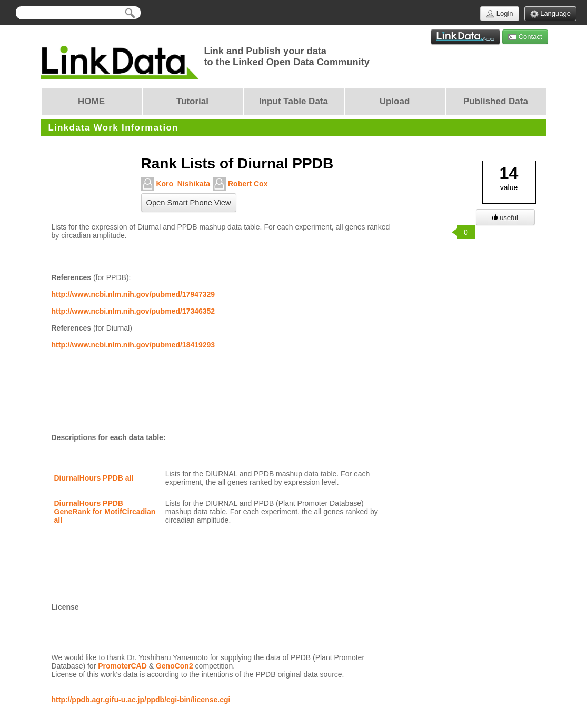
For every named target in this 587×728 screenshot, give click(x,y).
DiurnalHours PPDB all (94, 478)
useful (505, 218)
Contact (525, 37)
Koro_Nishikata (176, 184)
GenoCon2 (175, 666)
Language (550, 14)
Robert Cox (240, 184)
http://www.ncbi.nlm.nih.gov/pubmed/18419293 (133, 345)
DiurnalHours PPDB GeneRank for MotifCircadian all (106, 512)
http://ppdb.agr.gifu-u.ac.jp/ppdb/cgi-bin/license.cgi (141, 700)
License (65, 607)
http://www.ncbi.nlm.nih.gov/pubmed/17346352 (133, 311)
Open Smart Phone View (189, 203)
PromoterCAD (122, 666)
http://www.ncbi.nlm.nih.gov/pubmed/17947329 (133, 294)
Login (499, 14)
